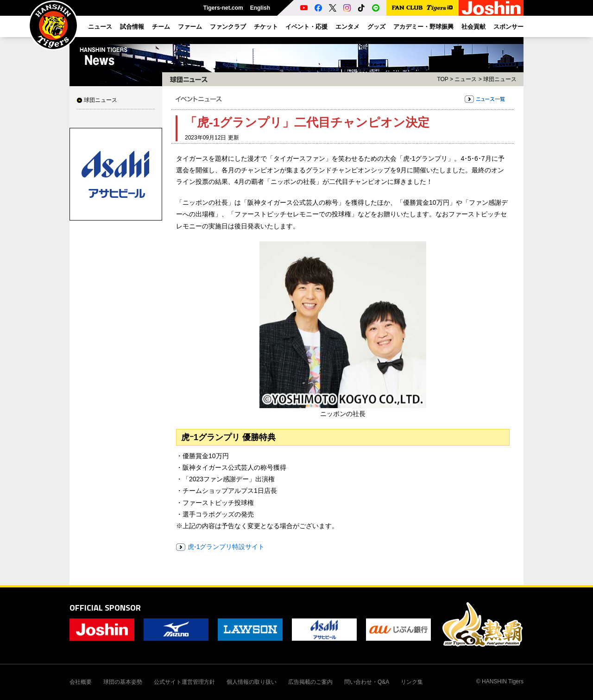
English (260, 8)
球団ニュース (101, 100)
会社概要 (81, 682)
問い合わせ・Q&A (367, 682)
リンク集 (412, 682)
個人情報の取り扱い (252, 682)
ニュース (466, 79)
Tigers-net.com (223, 8)
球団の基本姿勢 (123, 682)
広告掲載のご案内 (310, 682)
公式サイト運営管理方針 (184, 682)
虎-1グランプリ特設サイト (226, 547)
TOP (442, 79)
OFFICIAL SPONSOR (105, 608)
